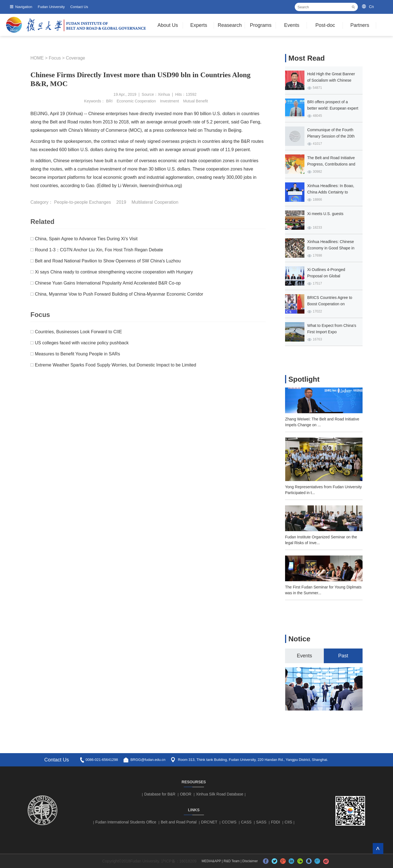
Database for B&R (160, 794)
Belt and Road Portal (179, 822)
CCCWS (229, 822)
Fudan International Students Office (126, 822)
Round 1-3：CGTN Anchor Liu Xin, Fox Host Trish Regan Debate (99, 250)
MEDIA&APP (211, 861)
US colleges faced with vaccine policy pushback (82, 343)
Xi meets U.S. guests (325, 214)
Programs (261, 25)
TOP (378, 848)
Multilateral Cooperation (155, 202)
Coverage (75, 58)
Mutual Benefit (196, 101)
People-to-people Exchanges (82, 202)
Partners (360, 25)
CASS (246, 822)
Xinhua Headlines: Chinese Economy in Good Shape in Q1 (331, 248)
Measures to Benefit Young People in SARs (77, 354)
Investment (169, 101)
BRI (109, 101)
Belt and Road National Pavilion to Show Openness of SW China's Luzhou (108, 261)
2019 (121, 202)
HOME (37, 58)
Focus (55, 58)
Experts (199, 25)
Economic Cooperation (136, 101)
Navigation (24, 7)
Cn (371, 7)
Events (292, 25)
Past (343, 656)
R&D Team (232, 861)
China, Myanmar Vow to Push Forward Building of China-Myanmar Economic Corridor (119, 294)
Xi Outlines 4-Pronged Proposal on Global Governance (326, 276)
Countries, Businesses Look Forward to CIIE (78, 332)
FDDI (276, 822)
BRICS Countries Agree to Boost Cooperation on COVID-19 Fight (330, 304)
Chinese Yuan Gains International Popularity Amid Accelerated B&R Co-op (108, 283)
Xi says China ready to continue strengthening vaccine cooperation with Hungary (114, 272)
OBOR (186, 794)
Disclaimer (250, 861)
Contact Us (79, 7)
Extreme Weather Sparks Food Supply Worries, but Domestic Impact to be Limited (116, 365)
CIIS (288, 822)
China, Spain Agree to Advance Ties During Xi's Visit (86, 239)
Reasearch (230, 25)
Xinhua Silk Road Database (220, 794)
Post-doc (325, 25)
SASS (261, 822)
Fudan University (51, 7)
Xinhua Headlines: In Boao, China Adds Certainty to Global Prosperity (331, 192)
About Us (168, 25)
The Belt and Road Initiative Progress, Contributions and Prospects (331, 164)
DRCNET (209, 822)
